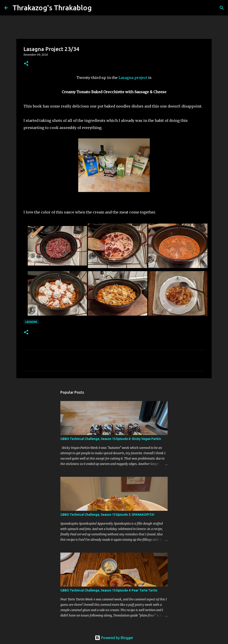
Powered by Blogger (114, 638)
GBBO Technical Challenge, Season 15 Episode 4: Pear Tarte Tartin (109, 590)
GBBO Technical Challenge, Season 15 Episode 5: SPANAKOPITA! (107, 515)
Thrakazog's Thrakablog (52, 8)
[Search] (98, 8)
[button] (26, 64)
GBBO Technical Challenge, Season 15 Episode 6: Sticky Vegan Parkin (111, 439)
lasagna (31, 322)
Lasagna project (133, 78)
